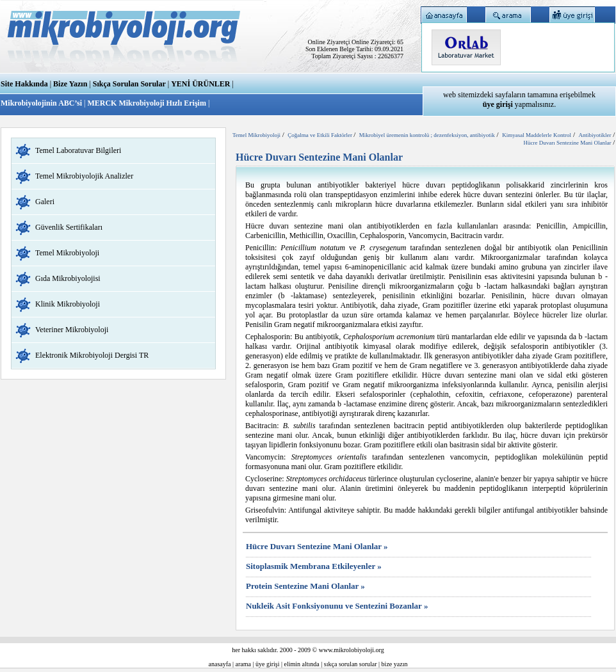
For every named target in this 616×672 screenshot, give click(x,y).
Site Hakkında (24, 84)
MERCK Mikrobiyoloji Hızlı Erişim (146, 103)
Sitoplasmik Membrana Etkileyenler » (314, 566)
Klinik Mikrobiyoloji (68, 304)
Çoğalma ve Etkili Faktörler (320, 135)
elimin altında (302, 664)
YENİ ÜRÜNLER (200, 84)
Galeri (45, 202)
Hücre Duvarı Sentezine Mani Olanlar (567, 143)
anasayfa (220, 664)
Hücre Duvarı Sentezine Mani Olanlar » (317, 546)
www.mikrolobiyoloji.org (352, 650)
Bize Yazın (70, 84)
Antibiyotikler (595, 135)
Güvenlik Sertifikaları (69, 227)
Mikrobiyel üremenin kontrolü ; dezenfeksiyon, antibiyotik (427, 135)
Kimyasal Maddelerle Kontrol (537, 135)
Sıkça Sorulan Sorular (129, 84)
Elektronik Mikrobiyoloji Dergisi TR (92, 355)
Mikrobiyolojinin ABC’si (42, 103)
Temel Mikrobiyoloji (67, 253)
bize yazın (395, 664)
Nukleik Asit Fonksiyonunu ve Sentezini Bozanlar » (337, 606)
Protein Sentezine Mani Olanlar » (305, 586)
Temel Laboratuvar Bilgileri (78, 150)
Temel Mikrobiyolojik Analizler (84, 176)
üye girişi (268, 664)
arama (243, 664)
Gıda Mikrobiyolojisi (68, 278)
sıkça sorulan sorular (351, 664)
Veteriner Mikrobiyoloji (72, 330)
